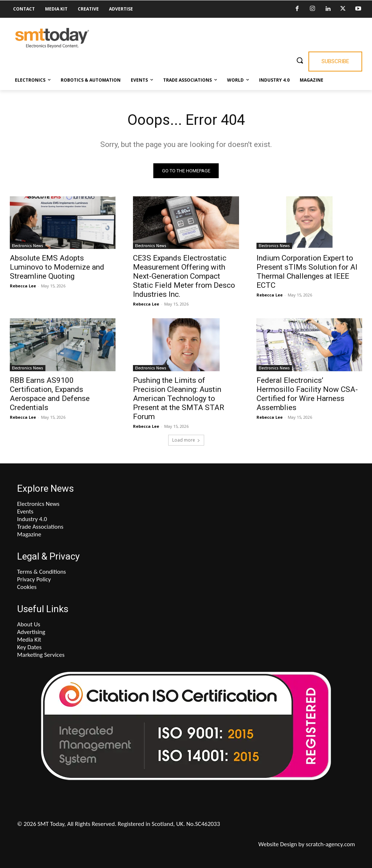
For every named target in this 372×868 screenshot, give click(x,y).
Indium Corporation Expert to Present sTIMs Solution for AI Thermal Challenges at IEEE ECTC (307, 272)
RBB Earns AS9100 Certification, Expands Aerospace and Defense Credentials (50, 394)
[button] (300, 60)
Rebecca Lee (23, 286)
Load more (186, 440)
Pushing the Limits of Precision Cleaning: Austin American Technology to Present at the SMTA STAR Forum (179, 398)
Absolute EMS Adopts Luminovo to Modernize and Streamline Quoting (57, 267)
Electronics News (28, 246)
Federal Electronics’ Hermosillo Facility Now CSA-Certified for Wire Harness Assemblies (307, 394)
